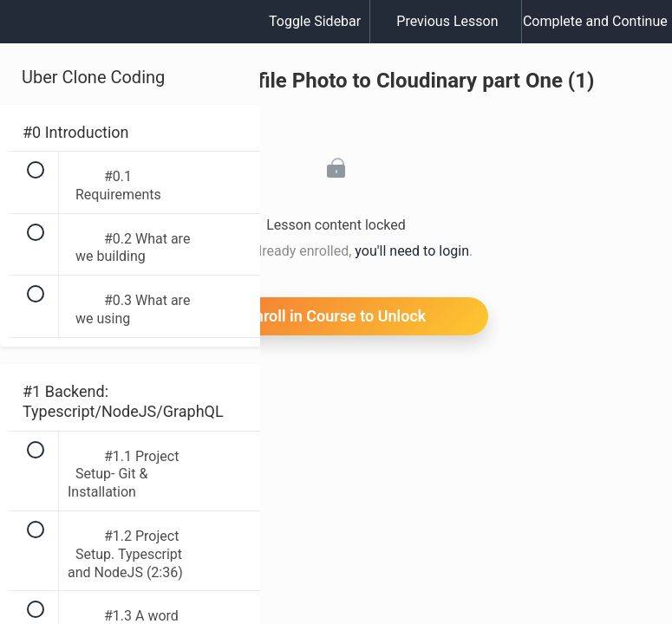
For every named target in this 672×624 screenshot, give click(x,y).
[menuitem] (130, 39)
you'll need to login (412, 251)
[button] (30, 30)
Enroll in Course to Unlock (336, 316)
